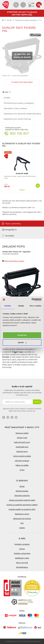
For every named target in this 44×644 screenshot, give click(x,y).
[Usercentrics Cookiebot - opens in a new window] (32, 300)
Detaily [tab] (21, 306)
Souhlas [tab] (8, 306)
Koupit (38, 186)
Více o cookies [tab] (35, 306)
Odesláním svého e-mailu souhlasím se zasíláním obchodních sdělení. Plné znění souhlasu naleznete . (22, 410)
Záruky (22, 486)
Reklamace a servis (22, 514)
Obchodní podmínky (22, 496)
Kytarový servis (22, 451)
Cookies (22, 528)
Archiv (22, 470)
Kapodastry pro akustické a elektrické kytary (22, 114)
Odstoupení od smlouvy (22, 519)
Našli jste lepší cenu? (22, 442)
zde (33, 207)
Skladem (22, 190)
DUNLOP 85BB (22, 173)
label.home (3, 20)
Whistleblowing (22, 567)
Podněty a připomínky (22, 553)
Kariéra (22, 549)
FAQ (22, 523)
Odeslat (37, 402)
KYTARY (9, 20)
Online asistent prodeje (22, 456)
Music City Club (22, 563)
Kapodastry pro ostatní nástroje (17, 119)
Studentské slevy (22, 447)
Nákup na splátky (22, 465)
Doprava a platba (22, 433)
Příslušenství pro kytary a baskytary (26, 20)
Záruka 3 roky (22, 438)
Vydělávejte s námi (22, 558)
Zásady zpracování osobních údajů (22, 500)
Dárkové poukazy (22, 491)
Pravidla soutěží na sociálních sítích (22, 509)
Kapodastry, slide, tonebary (15, 108)
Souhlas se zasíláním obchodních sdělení (22, 505)
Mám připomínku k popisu (14, 261)
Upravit (22, 342)
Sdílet (7, 92)
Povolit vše (22, 335)
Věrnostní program (22, 461)
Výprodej (8, 152)
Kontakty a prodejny (22, 544)
